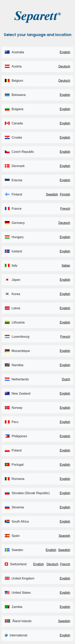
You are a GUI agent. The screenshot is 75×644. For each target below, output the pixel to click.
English (65, 52)
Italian (66, 266)
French (65, 209)
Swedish (52, 194)
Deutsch (64, 66)
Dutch (66, 379)
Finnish (65, 194)
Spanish (64, 536)
